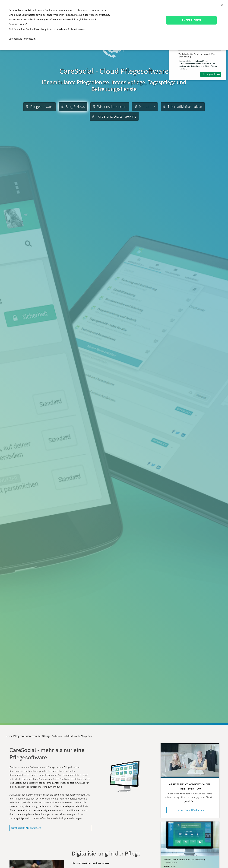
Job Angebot (209, 74)
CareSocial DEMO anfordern (26, 828)
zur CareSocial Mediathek (190, 810)
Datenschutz (15, 39)
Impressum (30, 39)
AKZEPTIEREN (191, 20)
